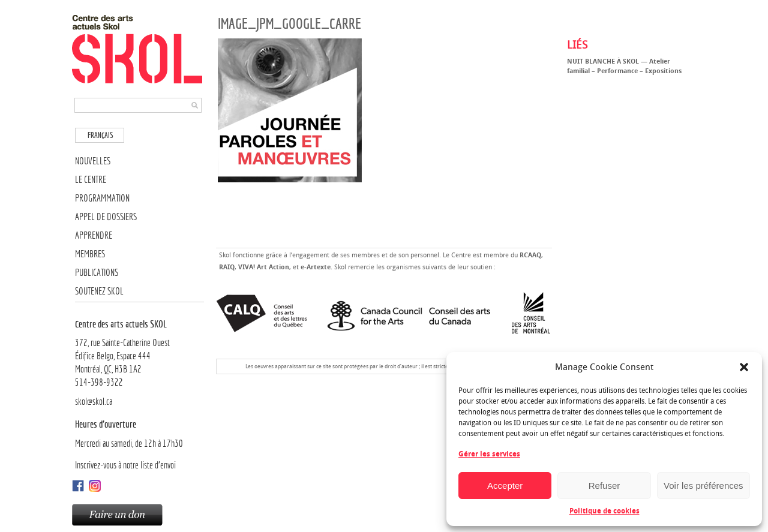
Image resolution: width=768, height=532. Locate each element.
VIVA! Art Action (264, 267)
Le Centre (91, 180)
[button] (744, 367)
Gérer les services (489, 454)
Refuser (604, 486)
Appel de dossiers (106, 217)
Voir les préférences (703, 486)
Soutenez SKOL (99, 291)
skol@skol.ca (94, 402)
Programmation (102, 198)
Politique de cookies (604, 511)
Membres (90, 254)
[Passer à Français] (100, 135)
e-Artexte (316, 267)
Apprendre (94, 235)
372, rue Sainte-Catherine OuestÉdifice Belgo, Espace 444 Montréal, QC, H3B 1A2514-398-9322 (139, 353)
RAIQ (227, 267)
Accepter (505, 486)
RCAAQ (530, 255)
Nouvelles (93, 161)
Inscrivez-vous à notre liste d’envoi (125, 465)
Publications (97, 273)
